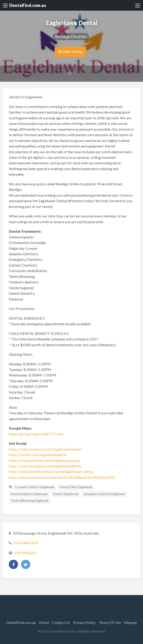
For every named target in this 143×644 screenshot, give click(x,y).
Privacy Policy (84, 622)
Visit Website (25, 553)
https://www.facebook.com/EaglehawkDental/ (45, 449)
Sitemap (130, 622)
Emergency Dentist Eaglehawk (104, 494)
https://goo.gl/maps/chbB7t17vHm (36, 434)
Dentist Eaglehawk (66, 494)
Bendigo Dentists (71, 36)
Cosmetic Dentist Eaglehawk (35, 487)
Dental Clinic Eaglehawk (76, 487)
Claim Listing (70, 51)
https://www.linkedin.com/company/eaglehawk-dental (51, 472)
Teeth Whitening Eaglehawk (30, 501)
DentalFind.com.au (28, 5)
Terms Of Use (110, 622)
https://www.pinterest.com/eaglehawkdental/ (44, 460)
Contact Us (61, 622)
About (44, 622)
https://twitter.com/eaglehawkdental (38, 455)
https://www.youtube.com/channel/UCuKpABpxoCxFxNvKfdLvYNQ (62, 477)
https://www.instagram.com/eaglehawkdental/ (45, 466)
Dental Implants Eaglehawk (29, 494)
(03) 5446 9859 (26, 543)
